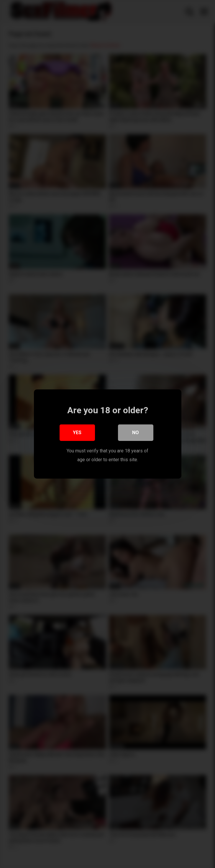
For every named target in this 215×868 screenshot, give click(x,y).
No (136, 434)
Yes (77, 434)
